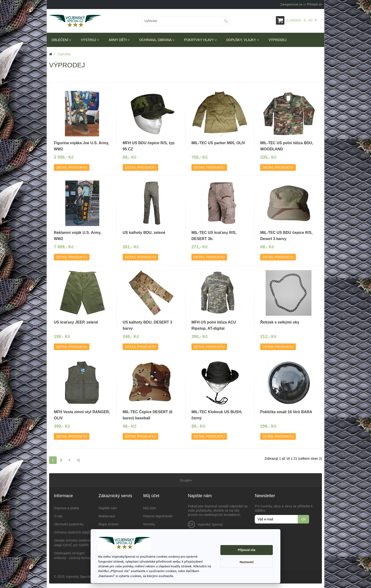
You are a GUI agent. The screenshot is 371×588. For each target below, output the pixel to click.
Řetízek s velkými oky (280, 322)
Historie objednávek (158, 516)
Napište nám (108, 508)
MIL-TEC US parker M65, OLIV (218, 143)
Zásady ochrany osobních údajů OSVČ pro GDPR (73, 542)
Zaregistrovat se (291, 4)
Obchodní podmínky (69, 524)
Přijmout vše (247, 550)
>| (78, 460)
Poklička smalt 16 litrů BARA (286, 412)
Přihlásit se (314, 4)
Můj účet (150, 508)
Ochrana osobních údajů (72, 532)
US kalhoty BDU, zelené (144, 233)
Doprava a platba (67, 508)
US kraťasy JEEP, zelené (76, 322)
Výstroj (90, 40)
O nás (58, 516)
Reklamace (107, 516)
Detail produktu (72, 167)
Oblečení (61, 40)
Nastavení (247, 562)
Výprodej (277, 40)
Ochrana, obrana (157, 40)
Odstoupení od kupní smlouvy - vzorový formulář (74, 555)
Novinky (149, 524)
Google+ (185, 480)
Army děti (119, 40)
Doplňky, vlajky (243, 40)
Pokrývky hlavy (200, 40)
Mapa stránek (109, 524)
